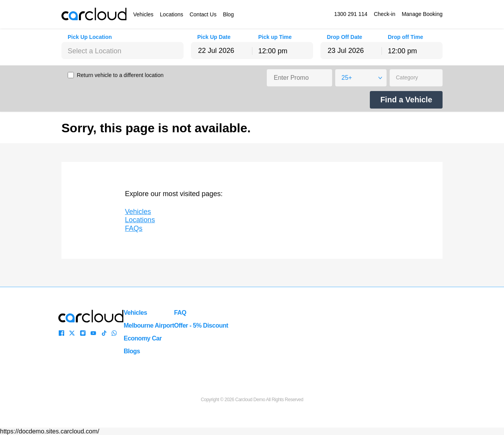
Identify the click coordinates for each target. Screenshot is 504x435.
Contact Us (203, 14)
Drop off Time (405, 37)
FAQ (180, 313)
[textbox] (122, 51)
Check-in (384, 14)
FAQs (134, 228)
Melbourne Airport (149, 325)
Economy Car (143, 338)
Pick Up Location (90, 37)
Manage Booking (422, 14)
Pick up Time (275, 37)
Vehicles (143, 14)
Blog (228, 14)
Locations (171, 14)
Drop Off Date (344, 37)
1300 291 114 (351, 14)
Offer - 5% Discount (201, 325)
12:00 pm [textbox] (273, 51)
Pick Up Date (214, 37)
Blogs (132, 351)
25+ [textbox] (347, 78)
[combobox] (122, 51)
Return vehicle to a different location (120, 75)
